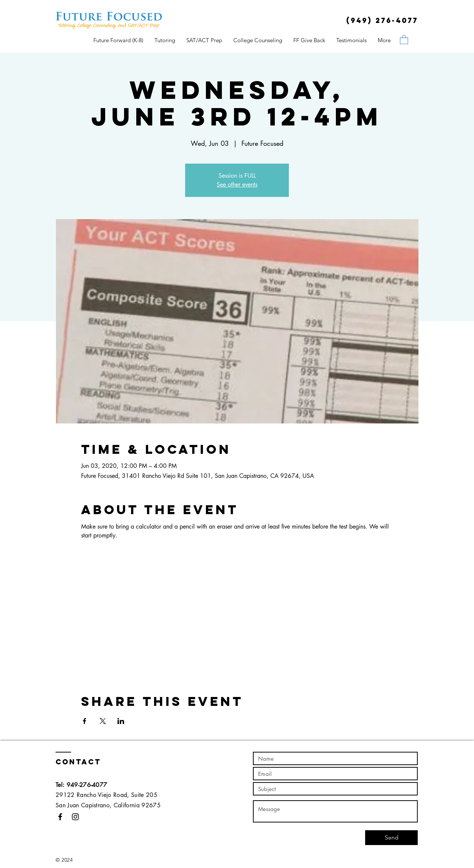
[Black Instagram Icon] (75, 817)
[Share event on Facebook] (85, 721)
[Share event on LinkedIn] (121, 721)
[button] (404, 39)
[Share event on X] (103, 721)
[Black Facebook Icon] (60, 817)
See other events (237, 185)
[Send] (391, 838)
